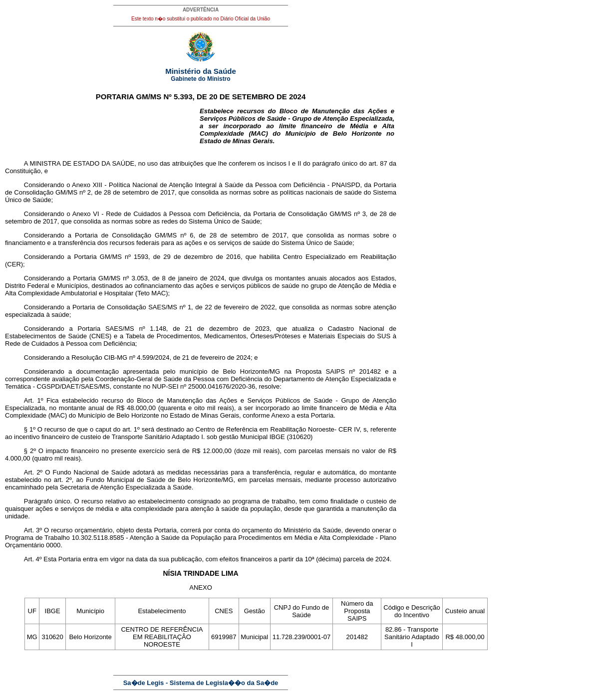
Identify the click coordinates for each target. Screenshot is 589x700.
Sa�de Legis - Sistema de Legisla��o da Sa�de (201, 683)
